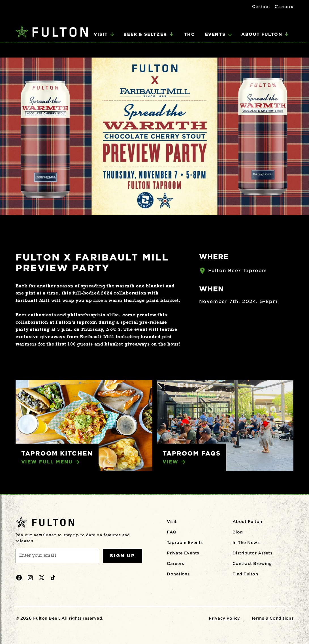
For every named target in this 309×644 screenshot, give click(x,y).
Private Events (183, 553)
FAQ (171, 532)
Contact (261, 7)
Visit (172, 522)
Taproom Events (185, 543)
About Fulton (247, 522)
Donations (178, 574)
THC (189, 34)
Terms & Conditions (272, 618)
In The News (246, 543)
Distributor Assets (252, 553)
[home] (52, 32)
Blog (238, 532)
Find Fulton (245, 574)
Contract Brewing (252, 563)
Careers (284, 7)
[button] (104, 34)
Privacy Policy (224, 618)
